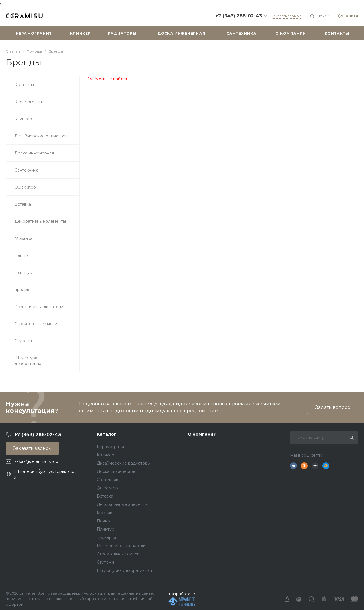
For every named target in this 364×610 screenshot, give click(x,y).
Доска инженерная (116, 471)
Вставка (105, 496)
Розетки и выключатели (121, 546)
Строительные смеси (118, 554)
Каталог (106, 434)
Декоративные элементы (122, 504)
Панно (103, 521)
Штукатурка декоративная (124, 570)
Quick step (107, 488)
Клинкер (106, 455)
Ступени (105, 562)
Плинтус (105, 529)
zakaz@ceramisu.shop (36, 461)
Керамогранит (111, 447)
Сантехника (109, 480)
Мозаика (106, 513)
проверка (106, 537)
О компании (202, 434)
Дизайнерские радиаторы (124, 463)
